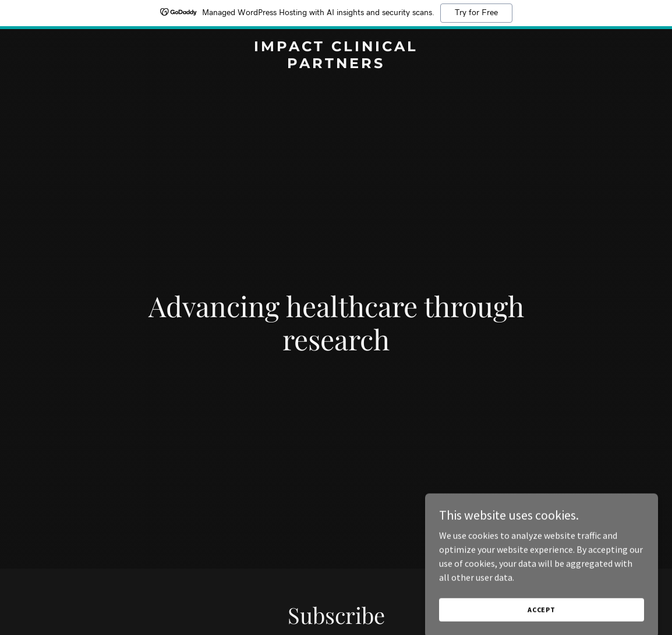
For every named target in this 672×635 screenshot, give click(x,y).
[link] (336, 65)
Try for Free (476, 13)
